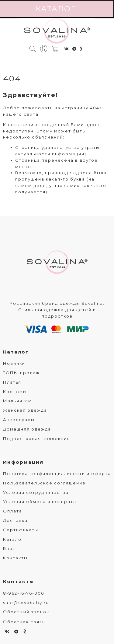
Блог (9, 548)
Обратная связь (24, 622)
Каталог (16, 352)
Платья (12, 382)
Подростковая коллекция (36, 438)
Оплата (13, 511)
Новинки (14, 363)
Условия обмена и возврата (40, 501)
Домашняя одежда (27, 429)
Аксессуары (19, 420)
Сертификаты (21, 530)
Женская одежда (25, 410)
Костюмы (15, 392)
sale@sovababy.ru (26, 603)
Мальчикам (17, 401)
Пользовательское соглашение (44, 483)
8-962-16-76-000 (24, 593)
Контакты (15, 558)
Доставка (15, 520)
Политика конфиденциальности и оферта (57, 473)
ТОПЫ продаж (21, 373)
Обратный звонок (26, 612)
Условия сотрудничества (36, 492)
